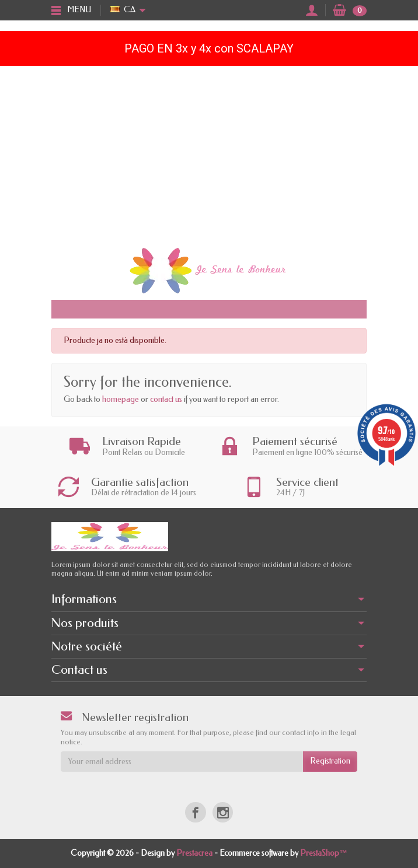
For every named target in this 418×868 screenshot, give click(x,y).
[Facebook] (195, 812)
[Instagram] (223, 812)
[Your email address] (182, 761)
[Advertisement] (209, 153)
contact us (166, 399)
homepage (121, 399)
